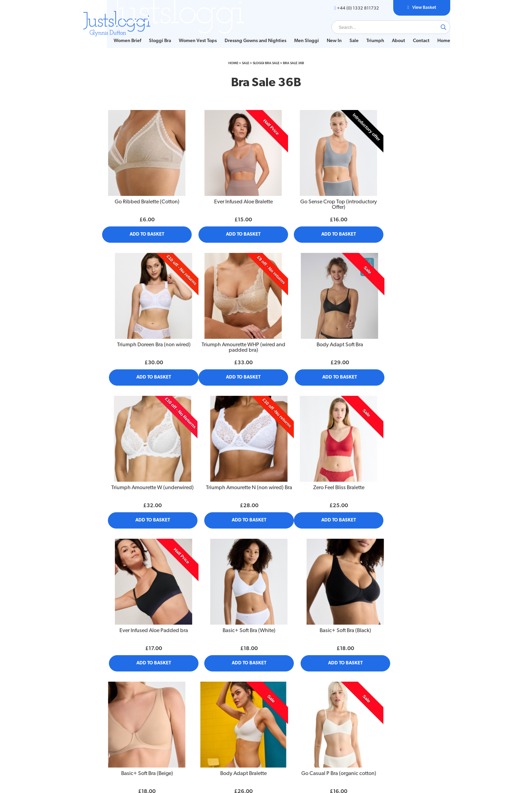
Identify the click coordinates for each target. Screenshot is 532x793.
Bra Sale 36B (293, 73)
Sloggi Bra (149, 34)
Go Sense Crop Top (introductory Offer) (308, 203)
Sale (344, 34)
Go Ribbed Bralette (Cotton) (141, 200)
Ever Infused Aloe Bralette (224, 200)
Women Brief (117, 34)
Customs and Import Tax (197, 732)
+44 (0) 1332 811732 (343, 8)
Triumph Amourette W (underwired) (308, 333)
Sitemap (181, 717)
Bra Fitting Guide (114, 710)
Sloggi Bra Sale (266, 73)
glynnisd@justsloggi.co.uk (407, 721)
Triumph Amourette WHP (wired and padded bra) (141, 333)
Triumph (365, 34)
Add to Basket (141, 233)
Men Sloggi (296, 34)
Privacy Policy (186, 703)
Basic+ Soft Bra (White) (308, 461)
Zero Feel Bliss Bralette (141, 461)
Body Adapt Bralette (224, 591)
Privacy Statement (191, 725)
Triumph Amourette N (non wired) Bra (391, 333)
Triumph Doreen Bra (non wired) (391, 200)
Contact (411, 34)
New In (324, 34)
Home (110, 41)
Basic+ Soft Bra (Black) (391, 461)
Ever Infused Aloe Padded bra (225, 461)
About (388, 34)
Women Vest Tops (187, 34)
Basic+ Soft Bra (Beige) (141, 591)
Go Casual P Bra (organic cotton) (308, 591)
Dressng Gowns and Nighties (245, 34)
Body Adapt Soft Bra (224, 330)
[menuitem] (117, 34)
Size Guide (108, 703)
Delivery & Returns (191, 710)
